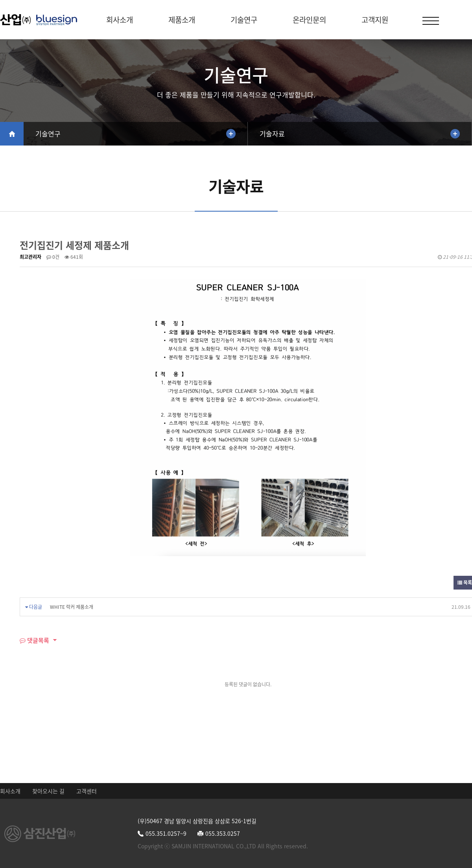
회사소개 (120, 20)
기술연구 (244, 20)
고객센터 (87, 791)
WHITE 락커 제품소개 (72, 607)
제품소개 (182, 20)
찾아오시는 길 (48, 791)
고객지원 (375, 20)
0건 (53, 257)
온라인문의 (309, 20)
